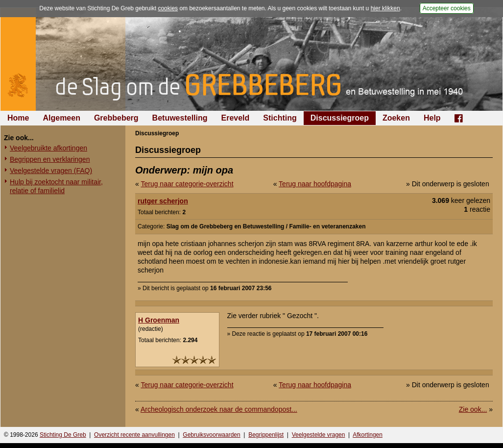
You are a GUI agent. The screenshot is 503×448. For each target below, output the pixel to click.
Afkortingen (368, 435)
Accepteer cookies (447, 8)
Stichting (280, 118)
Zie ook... (473, 409)
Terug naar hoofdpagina (315, 184)
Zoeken (396, 118)
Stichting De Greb (63, 435)
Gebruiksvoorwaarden (211, 435)
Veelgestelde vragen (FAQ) (51, 171)
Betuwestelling (180, 118)
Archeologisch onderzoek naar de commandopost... (219, 409)
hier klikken (385, 8)
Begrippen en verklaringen (50, 159)
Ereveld (236, 118)
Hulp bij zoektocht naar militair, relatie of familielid (56, 186)
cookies (168, 8)
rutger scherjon (163, 201)
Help (432, 118)
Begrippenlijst (266, 435)
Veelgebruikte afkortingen (48, 148)
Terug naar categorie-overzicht (187, 184)
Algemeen (61, 118)
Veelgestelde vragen (319, 435)
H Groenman (159, 320)
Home (18, 118)
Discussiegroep (340, 118)
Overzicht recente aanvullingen (134, 435)
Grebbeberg (116, 118)
